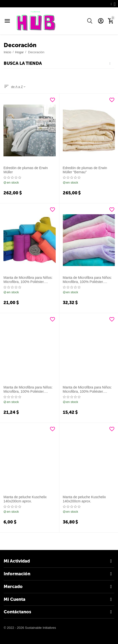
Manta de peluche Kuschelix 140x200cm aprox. (25, 499)
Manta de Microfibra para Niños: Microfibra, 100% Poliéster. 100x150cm (28, 280)
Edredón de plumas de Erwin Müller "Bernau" (85, 170)
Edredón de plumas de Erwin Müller (26, 170)
